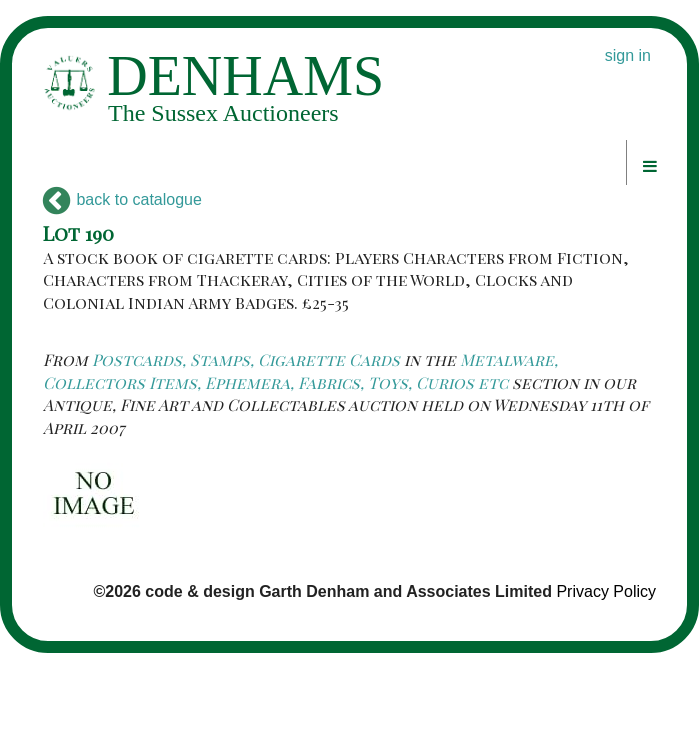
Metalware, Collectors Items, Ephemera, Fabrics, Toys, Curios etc (300, 370)
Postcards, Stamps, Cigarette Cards (246, 359)
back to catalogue (122, 199)
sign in (628, 55)
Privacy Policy (606, 591)
